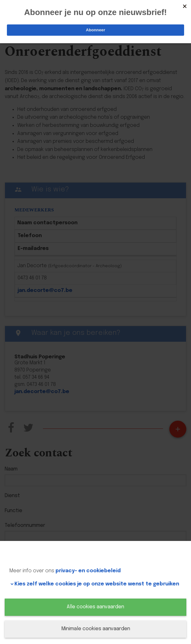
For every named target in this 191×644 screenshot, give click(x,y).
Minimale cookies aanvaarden (96, 629)
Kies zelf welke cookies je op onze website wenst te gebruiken (97, 584)
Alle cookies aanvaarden (95, 607)
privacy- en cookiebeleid (88, 571)
